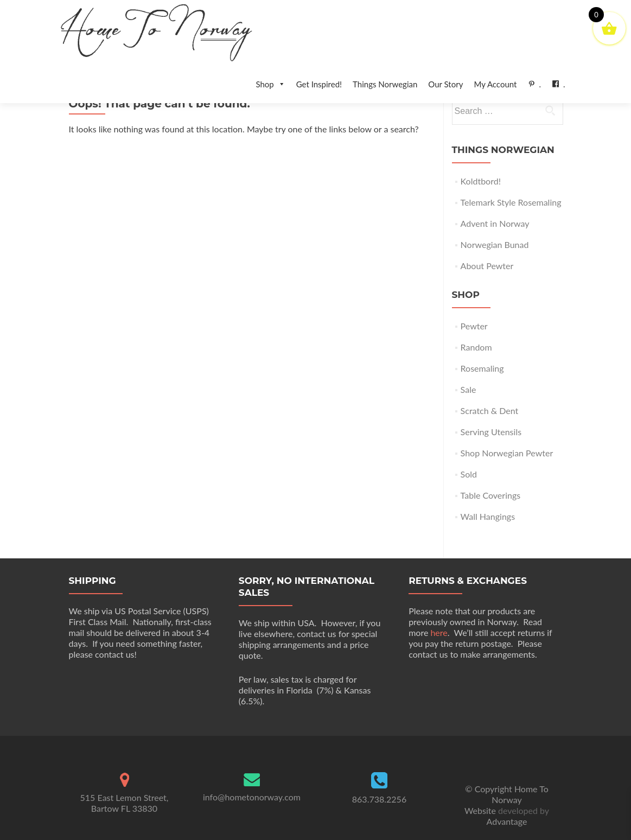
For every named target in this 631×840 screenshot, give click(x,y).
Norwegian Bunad (495, 221)
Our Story (445, 84)
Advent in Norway (495, 199)
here (439, 609)
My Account (495, 84)
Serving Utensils (491, 408)
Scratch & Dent (490, 387)
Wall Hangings (488, 492)
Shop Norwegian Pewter (507, 429)
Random (476, 323)
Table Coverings (491, 471)
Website (481, 787)
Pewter (474, 302)
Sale (469, 365)
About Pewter (487, 242)
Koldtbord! (481, 157)
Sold (469, 450)
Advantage (507, 797)
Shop (270, 84)
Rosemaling (482, 344)
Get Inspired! (319, 84)
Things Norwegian (385, 84)
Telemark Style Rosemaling (511, 178)
